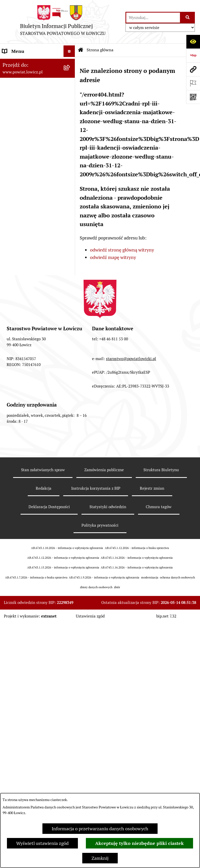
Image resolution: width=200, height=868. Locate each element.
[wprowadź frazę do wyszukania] (153, 18)
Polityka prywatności (100, 525)
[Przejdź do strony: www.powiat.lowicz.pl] (193, 69)
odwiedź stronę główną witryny (122, 250)
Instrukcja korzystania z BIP (96, 488)
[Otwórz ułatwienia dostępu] (193, 42)
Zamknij (100, 858)
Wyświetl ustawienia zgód (42, 843)
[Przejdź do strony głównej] (63, 22)
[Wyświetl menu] (69, 51)
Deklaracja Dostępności (49, 507)
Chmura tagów (159, 507)
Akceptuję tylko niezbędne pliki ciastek (139, 843)
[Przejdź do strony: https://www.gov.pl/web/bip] (193, 55)
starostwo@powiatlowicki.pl (131, 359)
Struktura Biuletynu (161, 470)
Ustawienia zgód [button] (90, 616)
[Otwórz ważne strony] (193, 83)
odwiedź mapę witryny (113, 257)
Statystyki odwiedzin (108, 507)
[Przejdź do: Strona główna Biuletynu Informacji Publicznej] (81, 50)
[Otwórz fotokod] (193, 97)
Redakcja (44, 488)
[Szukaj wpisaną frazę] (188, 18)
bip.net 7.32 (166, 616)
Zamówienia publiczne (104, 470)
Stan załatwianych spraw (43, 470)
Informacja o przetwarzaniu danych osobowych (100, 829)
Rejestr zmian (152, 488)
